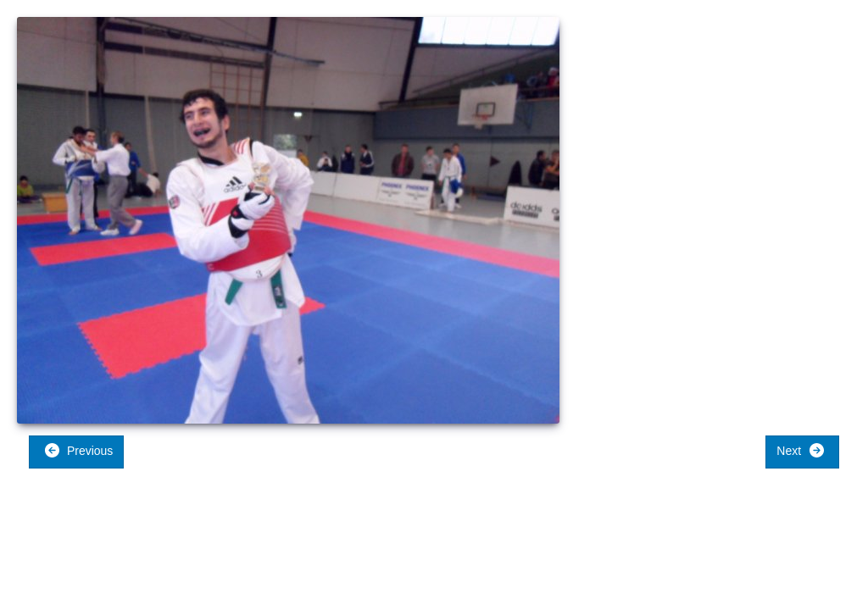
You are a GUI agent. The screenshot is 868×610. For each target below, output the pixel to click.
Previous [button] (78, 450)
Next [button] (801, 450)
